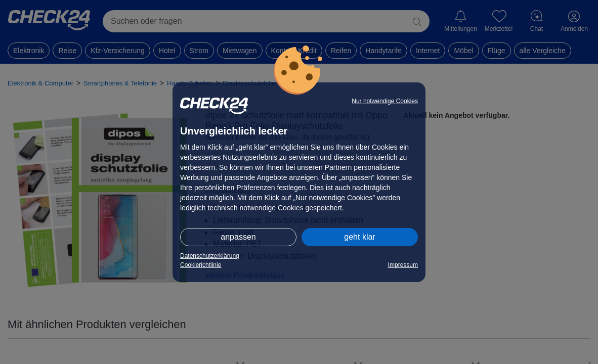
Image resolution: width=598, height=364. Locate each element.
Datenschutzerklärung (210, 256)
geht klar (359, 237)
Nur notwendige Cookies (385, 101)
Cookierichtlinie (201, 265)
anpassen (238, 237)
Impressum (403, 265)
